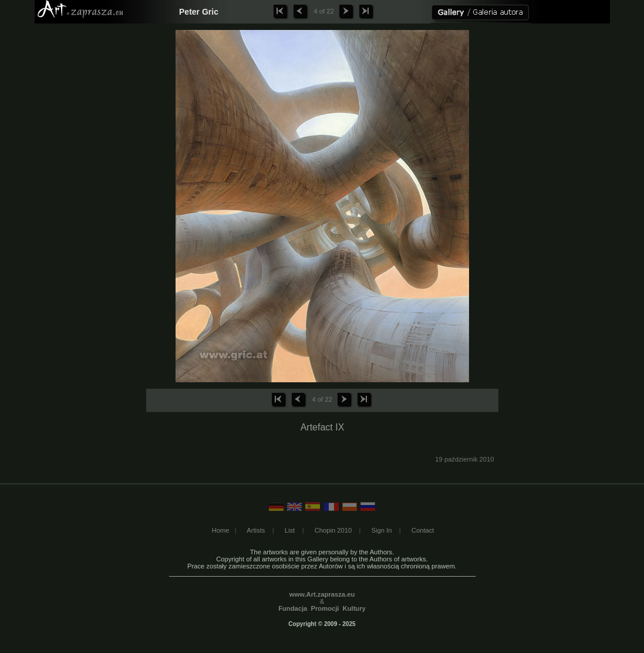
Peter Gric (199, 12)
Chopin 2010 (333, 530)
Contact (423, 530)
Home (221, 530)
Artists (256, 530)
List (290, 530)
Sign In (382, 530)
